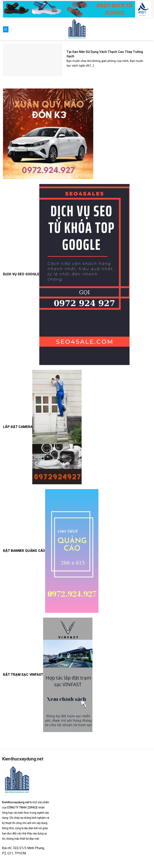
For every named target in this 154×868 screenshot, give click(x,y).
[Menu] (6, 29)
